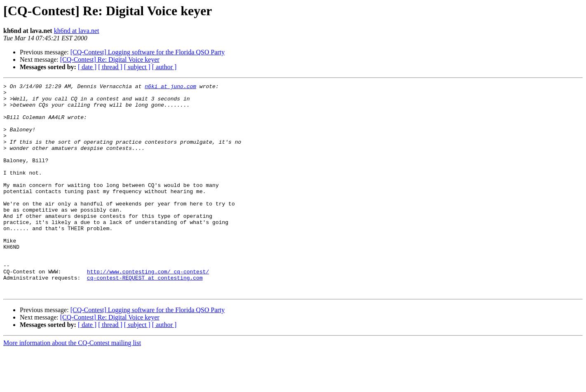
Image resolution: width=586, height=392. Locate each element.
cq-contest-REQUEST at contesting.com (145, 317)
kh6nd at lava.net (77, 31)
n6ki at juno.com (170, 87)
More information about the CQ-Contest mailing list (72, 385)
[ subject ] (137, 67)
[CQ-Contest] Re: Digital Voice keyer (110, 59)
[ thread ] (110, 67)
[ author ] (164, 67)
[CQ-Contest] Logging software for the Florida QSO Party (148, 52)
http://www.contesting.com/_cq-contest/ (148, 310)
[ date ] (87, 67)
